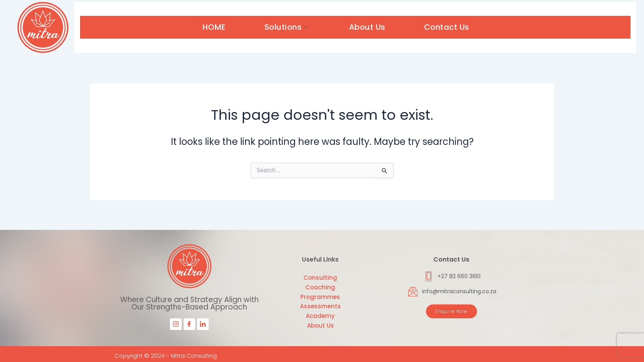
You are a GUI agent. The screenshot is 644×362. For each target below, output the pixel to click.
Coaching (320, 287)
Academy (320, 316)
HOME (214, 27)
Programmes (320, 297)
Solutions (287, 27)
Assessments (320, 306)
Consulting (320, 278)
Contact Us (447, 27)
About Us (367, 27)
